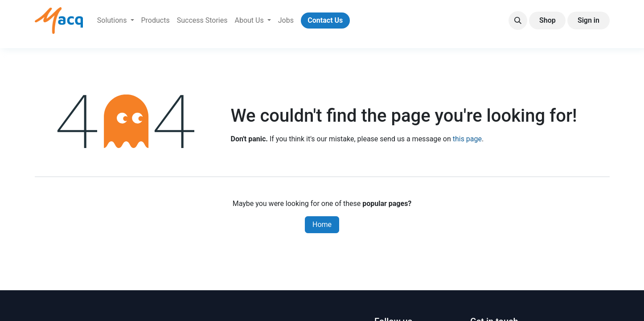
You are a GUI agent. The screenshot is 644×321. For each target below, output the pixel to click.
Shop (548, 20)
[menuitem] (116, 21)
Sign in (589, 20)
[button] (518, 21)
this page (467, 139)
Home (322, 224)
